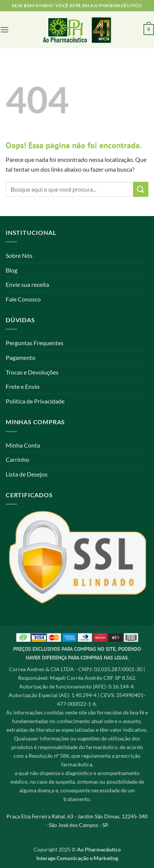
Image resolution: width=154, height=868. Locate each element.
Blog (12, 270)
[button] (5, 30)
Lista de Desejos (27, 474)
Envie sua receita (27, 284)
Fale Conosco (23, 299)
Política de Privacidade (35, 401)
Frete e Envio (23, 386)
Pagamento (21, 357)
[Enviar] (141, 189)
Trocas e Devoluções (32, 372)
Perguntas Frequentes (35, 343)
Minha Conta (23, 445)
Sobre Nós (19, 255)
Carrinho (17, 459)
